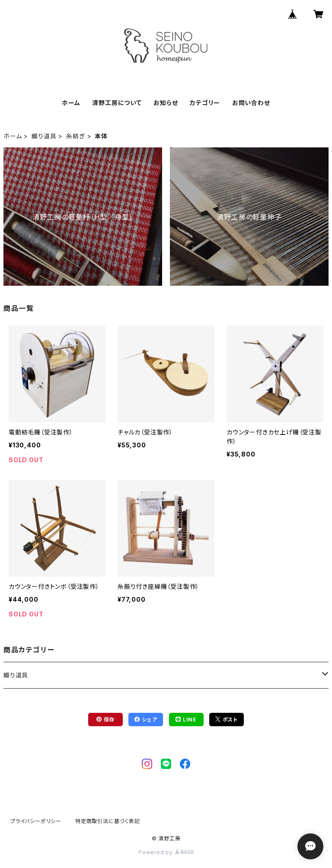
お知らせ (166, 103)
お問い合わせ (251, 103)
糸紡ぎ (75, 136)
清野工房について (117, 103)
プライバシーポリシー (36, 821)
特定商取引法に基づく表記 (108, 821)
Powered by (166, 852)
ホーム (71, 103)
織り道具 (44, 136)
